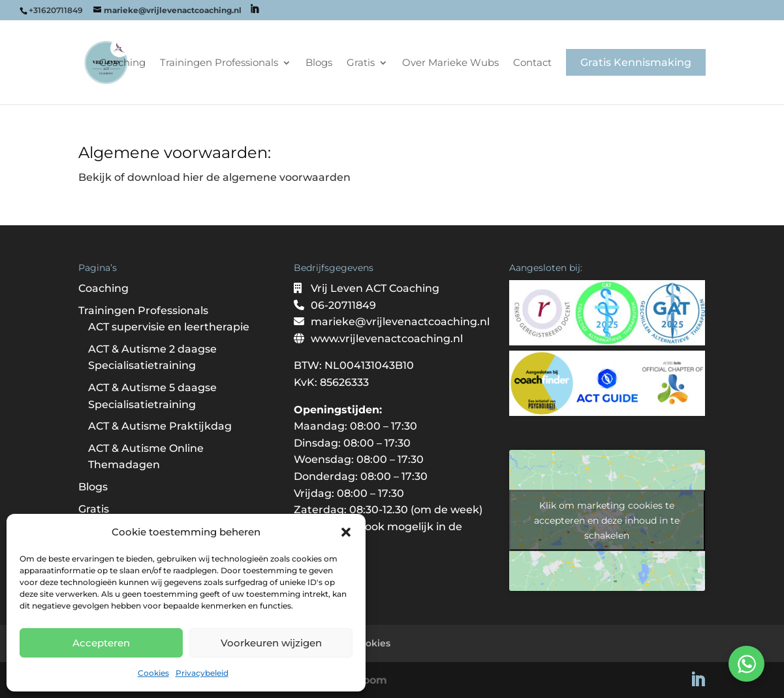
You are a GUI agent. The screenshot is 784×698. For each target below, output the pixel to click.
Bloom (369, 680)
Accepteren (101, 643)
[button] (346, 532)
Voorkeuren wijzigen (271, 643)
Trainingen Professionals (219, 63)
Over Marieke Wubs (450, 63)
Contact (532, 63)
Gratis (361, 63)
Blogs (319, 63)
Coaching (122, 63)
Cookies (153, 673)
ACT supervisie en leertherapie (169, 327)
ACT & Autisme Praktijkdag (160, 426)
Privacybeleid (202, 673)
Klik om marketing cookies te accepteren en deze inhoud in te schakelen (607, 520)
